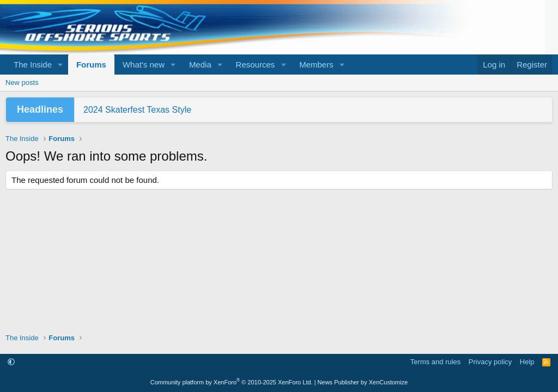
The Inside (33, 65)
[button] (60, 65)
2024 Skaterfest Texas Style (137, 110)
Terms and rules (435, 362)
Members (316, 65)
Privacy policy (490, 362)
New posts (22, 82)
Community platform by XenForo (232, 382)
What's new (144, 65)
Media (200, 65)
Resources (256, 65)
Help (527, 362)
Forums (91, 65)
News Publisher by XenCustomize (363, 382)
